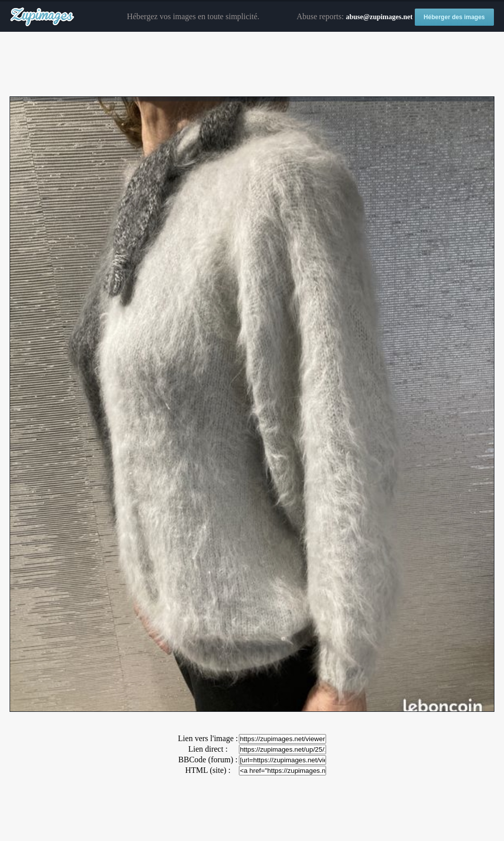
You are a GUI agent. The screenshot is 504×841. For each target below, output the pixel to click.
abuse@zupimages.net (379, 17)
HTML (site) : (208, 770)
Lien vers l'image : (208, 738)
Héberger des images (454, 17)
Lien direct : (208, 749)
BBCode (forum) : (208, 760)
